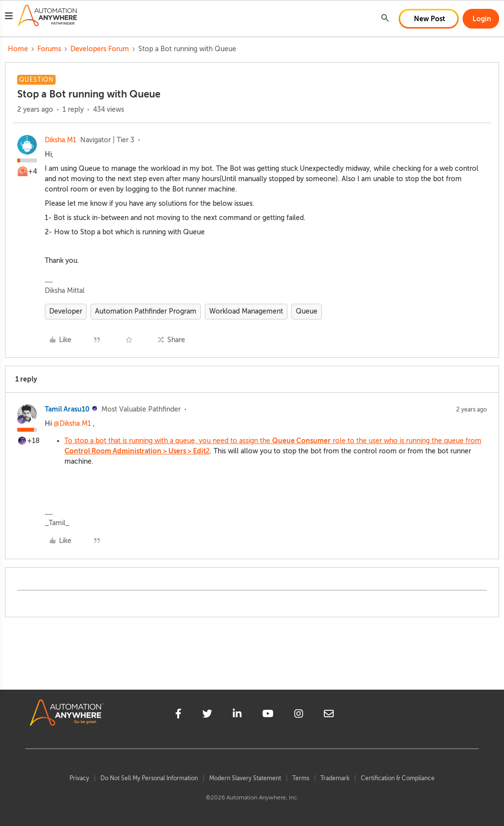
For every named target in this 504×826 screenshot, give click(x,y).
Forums (49, 49)
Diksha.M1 (61, 140)
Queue (307, 311)
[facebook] (178, 715)
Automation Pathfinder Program (146, 311)
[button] (9, 17)
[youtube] (268, 715)
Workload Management (246, 311)
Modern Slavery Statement (245, 778)
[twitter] (207, 715)
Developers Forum (100, 49)
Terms (301, 778)
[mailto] (329, 715)
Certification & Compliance (398, 778)
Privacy (79, 778)
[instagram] (299, 715)
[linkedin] (237, 715)
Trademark (335, 778)
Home (18, 49)
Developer (66, 311)
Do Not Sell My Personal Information (149, 778)
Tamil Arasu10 (67, 409)
